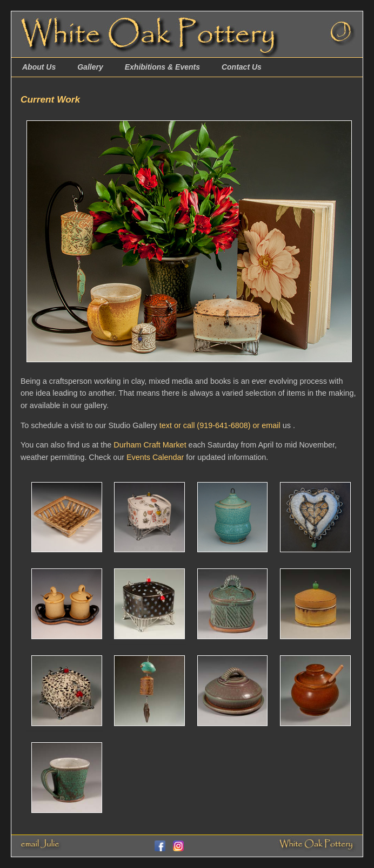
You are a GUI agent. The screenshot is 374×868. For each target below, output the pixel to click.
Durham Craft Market (150, 445)
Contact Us (242, 67)
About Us (39, 67)
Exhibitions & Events (162, 67)
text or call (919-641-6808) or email (220, 425)
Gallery (90, 67)
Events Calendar (155, 457)
